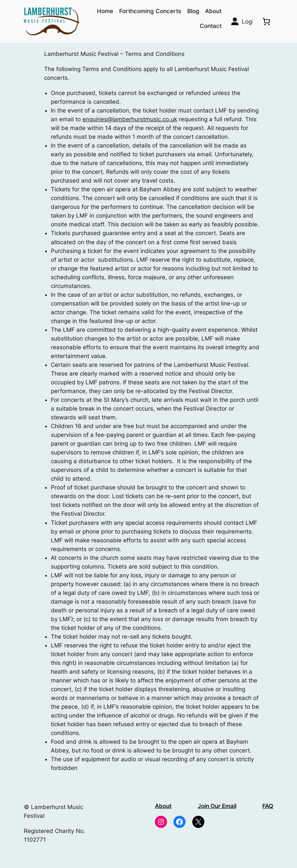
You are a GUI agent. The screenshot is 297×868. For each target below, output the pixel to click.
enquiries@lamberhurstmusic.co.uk (130, 119)
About (163, 806)
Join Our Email (217, 806)
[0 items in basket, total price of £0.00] (266, 21)
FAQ (268, 806)
